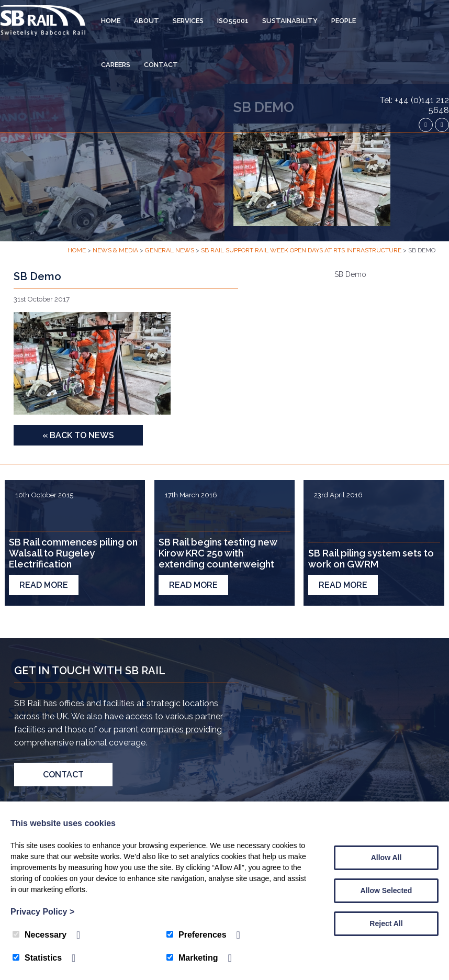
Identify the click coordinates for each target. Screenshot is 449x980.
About (147, 21)
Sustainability (290, 21)
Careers (116, 65)
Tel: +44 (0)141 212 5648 (414, 105)
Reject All (386, 923)
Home (111, 21)
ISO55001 (233, 21)
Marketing (192, 958)
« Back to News (78, 435)
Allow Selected (386, 890)
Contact (161, 65)
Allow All (386, 857)
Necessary (40, 935)
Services (188, 21)
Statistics (37, 958)
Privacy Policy (42, 912)
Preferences (197, 935)
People (344, 21)
